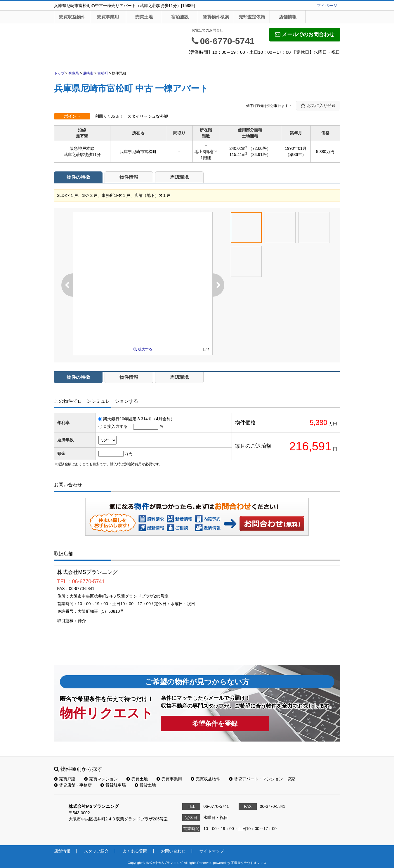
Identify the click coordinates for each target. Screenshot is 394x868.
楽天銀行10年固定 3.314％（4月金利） (139, 419)
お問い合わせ (272, 523)
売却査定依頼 (252, 17)
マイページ (327, 6)
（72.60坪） (260, 148)
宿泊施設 (180, 17)
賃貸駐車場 (113, 785)
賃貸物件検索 (216, 17)
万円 (129, 454)
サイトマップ (212, 851)
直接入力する (115, 426)
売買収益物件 (72, 17)
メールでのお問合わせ (305, 34)
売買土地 (144, 17)
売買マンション (101, 779)
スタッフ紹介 (96, 851)
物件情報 (129, 177)
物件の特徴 (78, 177)
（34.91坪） (260, 154)
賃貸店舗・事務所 (73, 785)
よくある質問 (135, 851)
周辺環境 (179, 177)
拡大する (143, 349)
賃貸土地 (145, 785)
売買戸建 (65, 779)
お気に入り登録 (318, 106)
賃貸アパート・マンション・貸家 (262, 779)
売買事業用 (108, 17)
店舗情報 (288, 17)
